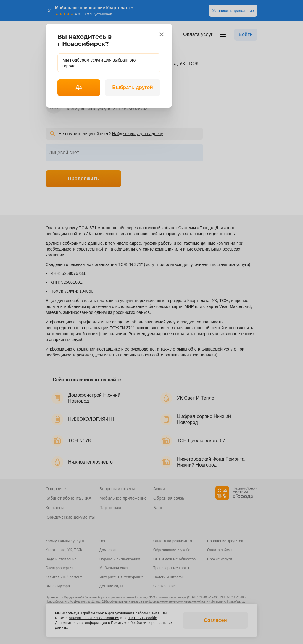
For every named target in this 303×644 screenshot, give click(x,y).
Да (79, 87)
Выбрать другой (133, 87)
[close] (162, 34)
